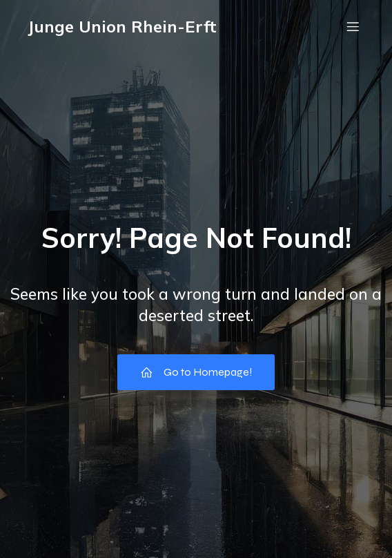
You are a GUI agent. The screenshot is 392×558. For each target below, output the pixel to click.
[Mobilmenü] (353, 26)
